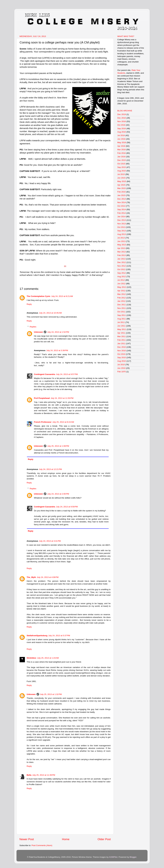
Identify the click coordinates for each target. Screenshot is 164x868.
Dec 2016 (122, 118)
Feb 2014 (122, 213)
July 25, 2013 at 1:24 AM (48, 658)
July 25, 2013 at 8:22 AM (63, 422)
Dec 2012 (122, 262)
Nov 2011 (122, 308)
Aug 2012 (122, 276)
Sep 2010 (122, 357)
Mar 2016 (122, 150)
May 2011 (122, 329)
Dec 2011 (122, 305)
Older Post (104, 839)
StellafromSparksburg (37, 636)
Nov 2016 (122, 121)
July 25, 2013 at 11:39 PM (44, 775)
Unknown (38, 332)
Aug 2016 (122, 132)
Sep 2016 (122, 128)
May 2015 (122, 181)
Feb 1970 (122, 372)
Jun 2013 (121, 241)
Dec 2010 (122, 347)
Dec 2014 (122, 199)
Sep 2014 (122, 209)
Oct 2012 (121, 269)
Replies (33, 327)
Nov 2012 (122, 266)
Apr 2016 (121, 146)
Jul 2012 (121, 280)
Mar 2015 (122, 188)
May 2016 (122, 142)
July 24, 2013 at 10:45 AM (50, 313)
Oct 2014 (121, 206)
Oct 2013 (121, 227)
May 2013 (122, 245)
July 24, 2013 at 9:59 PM (67, 507)
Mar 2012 (122, 294)
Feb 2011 (122, 340)
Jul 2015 (121, 174)
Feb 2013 (122, 255)
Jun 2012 (121, 284)
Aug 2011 (122, 319)
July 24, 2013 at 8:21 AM (62, 296)
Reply (29, 304)
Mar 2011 (122, 336)
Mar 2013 (122, 252)
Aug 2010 (122, 361)
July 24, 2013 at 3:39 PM (57, 350)
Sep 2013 (122, 231)
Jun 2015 (121, 178)
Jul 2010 (121, 365)
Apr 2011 (121, 333)
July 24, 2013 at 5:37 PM (59, 636)
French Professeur (43, 422)
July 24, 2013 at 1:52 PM (58, 332)
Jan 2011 (121, 344)
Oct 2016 (121, 125)
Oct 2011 (121, 312)
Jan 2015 (121, 195)
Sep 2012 (122, 273)
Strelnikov (31, 658)
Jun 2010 (121, 368)
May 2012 (122, 287)
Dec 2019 (122, 114)
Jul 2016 (121, 135)
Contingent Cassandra (45, 374)
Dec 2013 (122, 220)
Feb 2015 (122, 192)
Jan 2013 (121, 259)
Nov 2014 (122, 202)
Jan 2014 (121, 217)
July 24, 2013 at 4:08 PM (48, 577)
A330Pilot (113, 857)
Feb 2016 (122, 153)
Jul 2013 (121, 238)
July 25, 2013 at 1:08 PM (58, 446)
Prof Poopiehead (42, 398)
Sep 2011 (122, 315)
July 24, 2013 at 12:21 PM (50, 469)
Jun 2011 (121, 326)
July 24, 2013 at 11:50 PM (62, 398)
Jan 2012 (121, 301)
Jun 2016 (121, 139)
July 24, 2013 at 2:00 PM (58, 494)
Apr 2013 (121, 248)
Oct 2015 (121, 164)
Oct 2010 (121, 354)
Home (66, 839)
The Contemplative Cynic (38, 296)
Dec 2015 (122, 160)
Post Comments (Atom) (42, 845)
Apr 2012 (121, 291)
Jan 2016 (121, 157)
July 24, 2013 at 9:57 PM (67, 374)
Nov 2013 (122, 224)
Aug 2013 (122, 234)
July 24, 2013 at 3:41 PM (50, 541)
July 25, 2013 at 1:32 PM (51, 694)
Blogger (133, 857)
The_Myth (31, 577)
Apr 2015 (121, 185)
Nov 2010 (122, 351)
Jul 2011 (121, 322)
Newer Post (27, 839)
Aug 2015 (122, 171)
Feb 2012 (122, 298)
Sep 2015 (122, 167)
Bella (29, 775)
